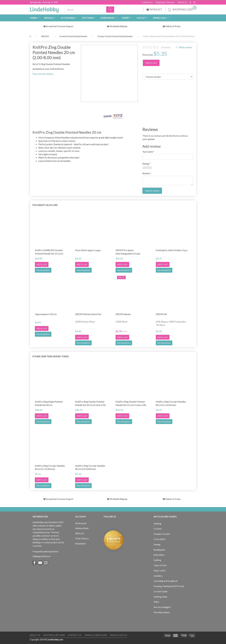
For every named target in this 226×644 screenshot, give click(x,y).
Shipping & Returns (165, 2)
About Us (182, 2)
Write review (185, 47)
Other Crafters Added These (50, 356)
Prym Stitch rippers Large (88, 250)
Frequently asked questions (46, 552)
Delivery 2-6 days (172, 499)
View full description (43, 74)
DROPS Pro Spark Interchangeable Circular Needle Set (128, 252)
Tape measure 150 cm (46, 314)
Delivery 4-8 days (172, 26)
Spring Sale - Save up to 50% (44, 2)
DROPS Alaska (123, 314)
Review (146, 173)
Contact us (147, 2)
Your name (148, 152)
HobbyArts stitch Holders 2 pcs (172, 250)
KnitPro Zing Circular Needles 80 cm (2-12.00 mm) (171, 403)
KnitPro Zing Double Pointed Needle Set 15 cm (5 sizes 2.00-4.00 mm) (131, 403)
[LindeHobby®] (44, 9)
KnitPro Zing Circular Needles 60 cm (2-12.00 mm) (50, 467)
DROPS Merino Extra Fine (88, 314)
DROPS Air (161, 314)
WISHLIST (154, 9)
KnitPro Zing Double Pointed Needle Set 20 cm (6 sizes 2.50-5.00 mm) (91, 403)
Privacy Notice (119, 635)
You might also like (45, 205)
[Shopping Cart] (182, 9)
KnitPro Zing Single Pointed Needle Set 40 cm (49, 403)
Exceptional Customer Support (60, 26)
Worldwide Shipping (117, 26)
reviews (166, 47)
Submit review (152, 191)
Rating (146, 164)
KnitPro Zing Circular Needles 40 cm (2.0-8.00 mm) (90, 467)
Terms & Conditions (96, 635)
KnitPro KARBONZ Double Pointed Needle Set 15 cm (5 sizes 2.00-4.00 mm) (49, 252)
